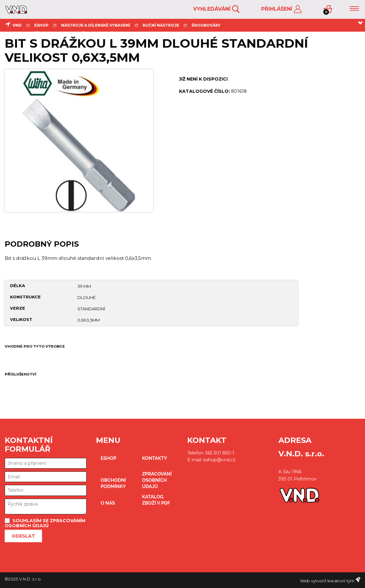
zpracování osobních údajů (157, 480)
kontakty (155, 458)
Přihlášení (281, 9)
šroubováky (206, 25)
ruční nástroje (161, 25)
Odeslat (23, 536)
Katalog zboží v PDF (156, 500)
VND (17, 25)
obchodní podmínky (113, 483)
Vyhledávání (216, 9)
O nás (108, 503)
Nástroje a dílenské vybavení (96, 25)
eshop (41, 25)
